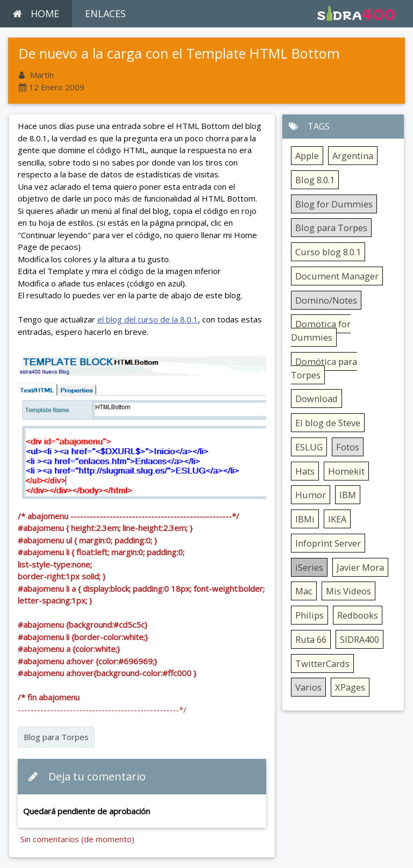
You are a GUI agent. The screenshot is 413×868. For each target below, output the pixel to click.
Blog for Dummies (334, 204)
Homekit (346, 471)
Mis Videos (348, 591)
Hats (305, 471)
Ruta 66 (311, 639)
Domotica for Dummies (321, 331)
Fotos (348, 447)
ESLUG (309, 447)
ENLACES (105, 13)
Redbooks (358, 615)
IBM (348, 495)
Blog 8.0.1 (315, 180)
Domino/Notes (326, 300)
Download (316, 399)
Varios (308, 687)
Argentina (353, 156)
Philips (309, 615)
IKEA (337, 519)
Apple (307, 156)
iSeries (309, 567)
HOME (36, 13)
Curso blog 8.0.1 (328, 252)
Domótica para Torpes (324, 368)
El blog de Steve (328, 423)
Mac (304, 591)
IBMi (305, 519)
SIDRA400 (359, 639)
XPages (350, 687)
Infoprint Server (328, 543)
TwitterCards (322, 663)
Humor (311, 495)
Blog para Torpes (56, 737)
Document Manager (337, 276)
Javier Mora (360, 567)
